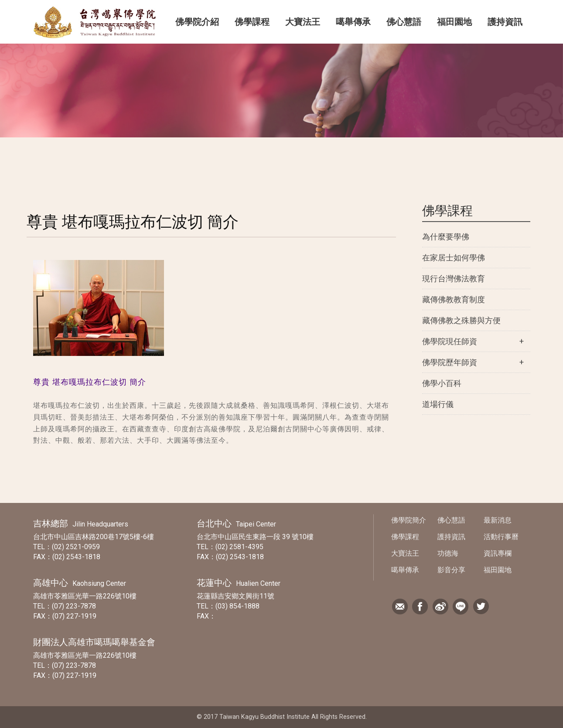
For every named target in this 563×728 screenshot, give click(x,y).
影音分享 (451, 570)
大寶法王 (303, 22)
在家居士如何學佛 (454, 258)
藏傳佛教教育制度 (454, 299)
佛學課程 (252, 22)
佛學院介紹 (197, 22)
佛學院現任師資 (450, 341)
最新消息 (498, 520)
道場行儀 (438, 404)
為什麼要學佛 (446, 237)
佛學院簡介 (409, 520)
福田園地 (454, 22)
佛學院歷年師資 (450, 362)
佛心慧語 (404, 22)
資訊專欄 (498, 553)
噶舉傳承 (353, 22)
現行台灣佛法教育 (454, 279)
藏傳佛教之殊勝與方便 (461, 320)
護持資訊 (505, 22)
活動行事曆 (501, 537)
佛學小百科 (442, 383)
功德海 (448, 553)
